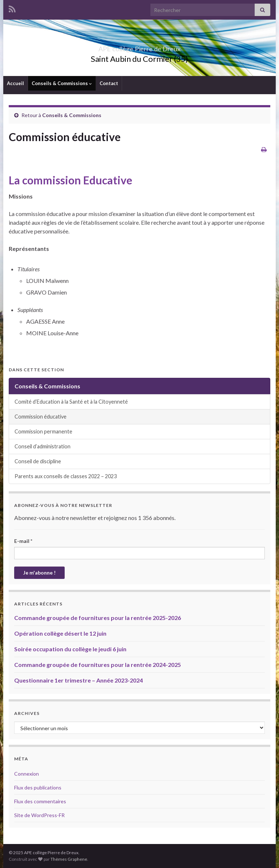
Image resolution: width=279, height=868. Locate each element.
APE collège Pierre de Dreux (140, 47)
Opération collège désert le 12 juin (60, 633)
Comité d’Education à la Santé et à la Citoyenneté (71, 402)
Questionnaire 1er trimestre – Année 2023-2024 (78, 680)
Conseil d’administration (43, 446)
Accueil (15, 83)
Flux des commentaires (40, 801)
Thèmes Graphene (69, 859)
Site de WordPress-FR (39, 815)
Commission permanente (43, 431)
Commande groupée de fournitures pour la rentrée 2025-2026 (98, 618)
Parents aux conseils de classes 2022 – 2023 (66, 476)
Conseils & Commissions (62, 83)
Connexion (27, 774)
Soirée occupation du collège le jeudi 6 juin (70, 649)
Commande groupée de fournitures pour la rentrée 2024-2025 (98, 665)
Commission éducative (41, 417)
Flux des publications (38, 787)
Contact (109, 83)
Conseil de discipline (38, 461)
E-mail (23, 541)
